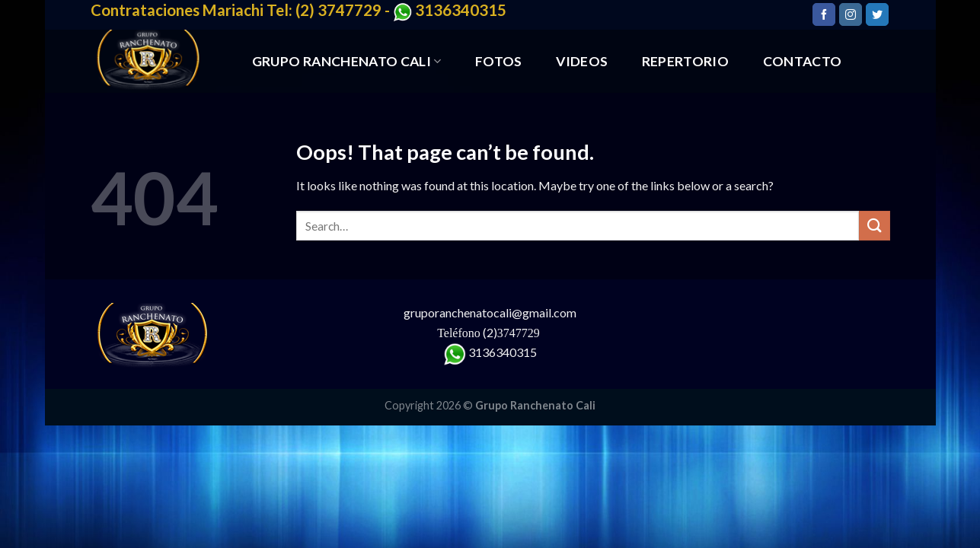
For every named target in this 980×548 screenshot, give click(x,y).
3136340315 (503, 352)
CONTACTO (803, 61)
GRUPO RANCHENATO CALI (347, 61)
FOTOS (499, 61)
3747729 (520, 333)
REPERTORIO (686, 61)
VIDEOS (582, 61)
